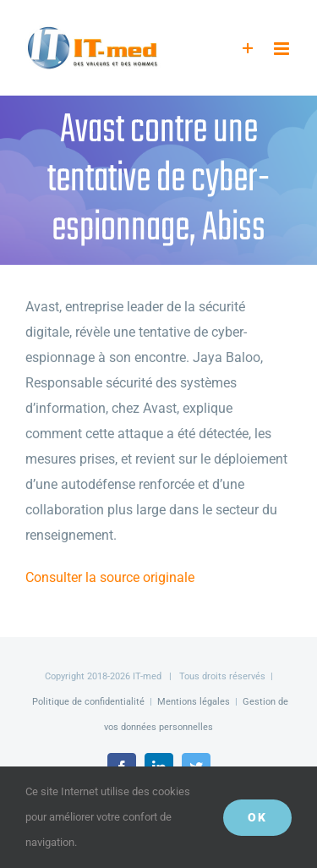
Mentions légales (194, 702)
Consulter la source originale (110, 577)
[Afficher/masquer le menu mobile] (283, 49)
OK (257, 817)
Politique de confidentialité (88, 702)
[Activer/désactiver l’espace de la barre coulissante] (248, 49)
